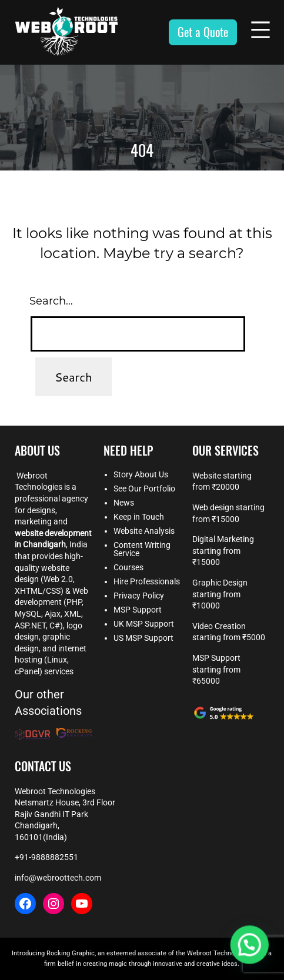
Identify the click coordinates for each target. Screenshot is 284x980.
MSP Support (138, 610)
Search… (51, 301)
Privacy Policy (139, 596)
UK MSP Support (144, 624)
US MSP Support (143, 638)
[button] (252, 950)
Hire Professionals (147, 581)
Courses (128, 567)
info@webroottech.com (58, 878)
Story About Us (141, 474)
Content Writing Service (142, 549)
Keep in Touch (139, 517)
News (124, 503)
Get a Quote (203, 32)
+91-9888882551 (46, 857)
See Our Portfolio (144, 489)
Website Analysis (144, 531)
